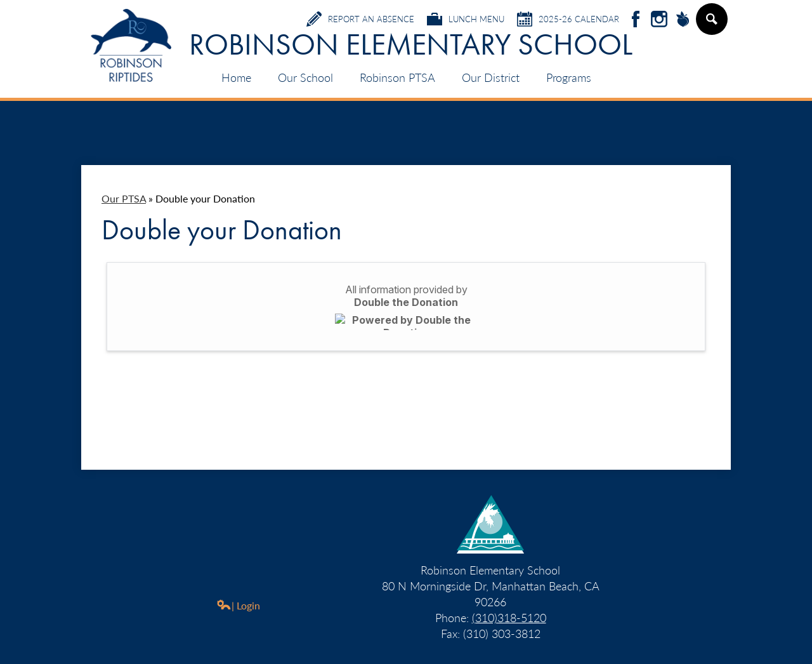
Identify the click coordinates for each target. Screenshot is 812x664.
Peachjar (683, 20)
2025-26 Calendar (568, 19)
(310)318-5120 (509, 617)
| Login (238, 605)
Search (711, 24)
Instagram (659, 20)
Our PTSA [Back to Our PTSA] (124, 198)
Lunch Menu (466, 19)
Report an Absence (360, 19)
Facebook (636, 20)
